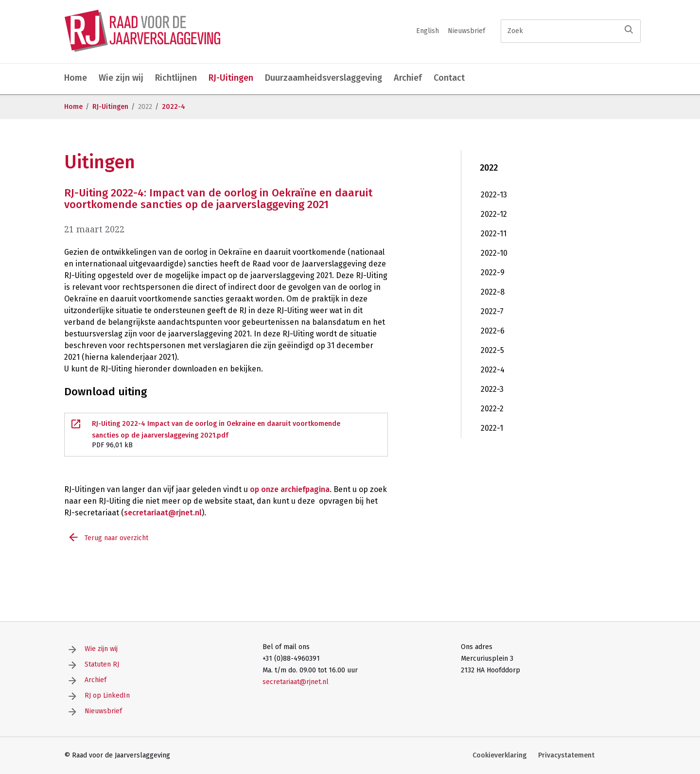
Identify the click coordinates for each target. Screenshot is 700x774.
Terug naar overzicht (116, 538)
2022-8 (493, 292)
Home (76, 78)
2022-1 (492, 428)
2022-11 (494, 234)
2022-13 (494, 195)
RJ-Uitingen (231, 78)
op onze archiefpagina (290, 489)
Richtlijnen (176, 78)
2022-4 (174, 107)
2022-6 (493, 331)
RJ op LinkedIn (107, 695)
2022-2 (492, 409)
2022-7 (492, 311)
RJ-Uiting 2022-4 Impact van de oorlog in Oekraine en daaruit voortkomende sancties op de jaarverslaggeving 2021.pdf (226, 435)
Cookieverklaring (499, 755)
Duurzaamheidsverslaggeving (324, 78)
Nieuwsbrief (466, 31)
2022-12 (494, 214)
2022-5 (492, 350)
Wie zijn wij (121, 78)
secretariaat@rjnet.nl (163, 513)
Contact (449, 78)
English (428, 31)
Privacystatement (566, 755)
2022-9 (493, 273)
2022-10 (494, 253)
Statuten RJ (102, 664)
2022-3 (492, 389)
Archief (408, 78)
